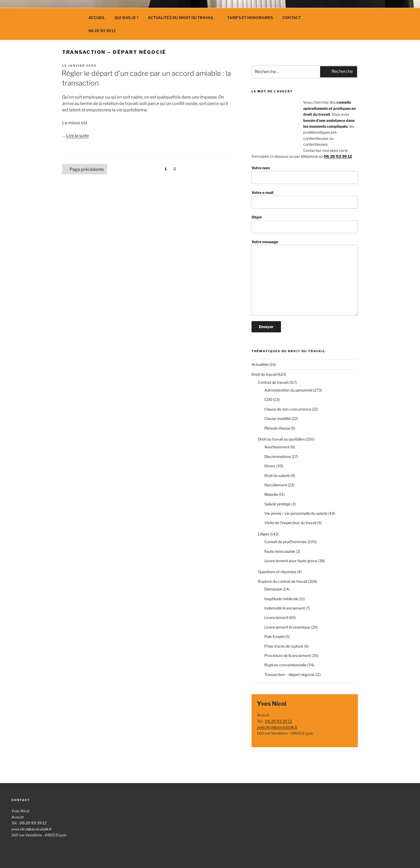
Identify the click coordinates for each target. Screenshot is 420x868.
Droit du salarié (277, 476)
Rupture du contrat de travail (282, 581)
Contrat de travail (273, 382)
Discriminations (278, 456)
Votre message (305, 278)
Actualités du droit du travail (183, 18)
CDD (268, 399)
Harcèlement (276, 485)
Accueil (97, 18)
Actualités (260, 364)
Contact (292, 18)
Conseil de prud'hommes (286, 542)
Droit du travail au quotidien (281, 439)
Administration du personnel (288, 390)
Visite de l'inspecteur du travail (290, 523)
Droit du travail (264, 374)
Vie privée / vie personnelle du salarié (296, 513)
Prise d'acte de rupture (284, 646)
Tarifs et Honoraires (250, 18)
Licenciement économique (287, 627)
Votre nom (305, 175)
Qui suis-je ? (126, 18)
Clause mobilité (277, 418)
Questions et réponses (277, 572)
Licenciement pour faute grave (291, 561)
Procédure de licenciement (288, 655)
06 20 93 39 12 (102, 31)
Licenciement (276, 617)
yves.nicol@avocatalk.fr (277, 727)
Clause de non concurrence (288, 409)
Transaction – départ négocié (289, 675)
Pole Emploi (274, 636)
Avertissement (277, 447)
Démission (273, 589)
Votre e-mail (305, 199)
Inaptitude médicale (281, 599)
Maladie (271, 494)
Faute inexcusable (280, 551)
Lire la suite (77, 136)
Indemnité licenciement (285, 608)
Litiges (264, 534)
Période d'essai (277, 428)
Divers (270, 466)
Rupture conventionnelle (285, 665)
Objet (305, 224)
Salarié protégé (277, 504)
